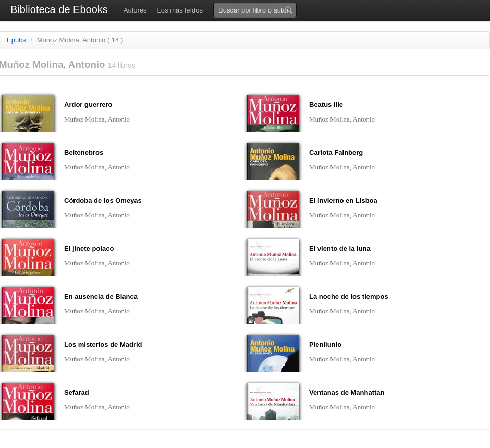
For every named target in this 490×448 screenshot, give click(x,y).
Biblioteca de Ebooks (59, 9)
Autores (135, 10)
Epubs (16, 40)
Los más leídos (180, 10)
